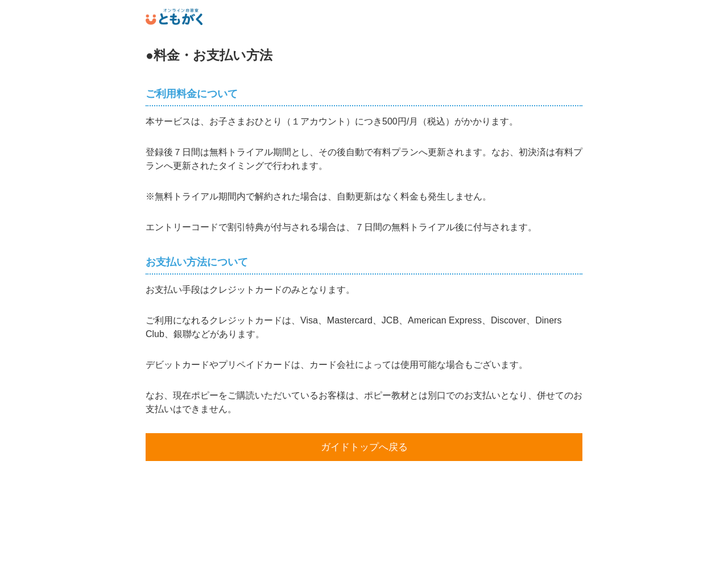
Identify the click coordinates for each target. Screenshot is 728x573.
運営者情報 (364, 558)
